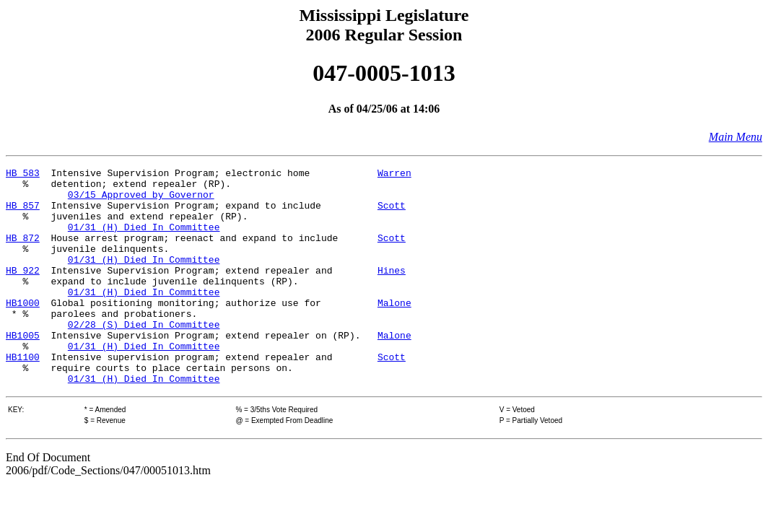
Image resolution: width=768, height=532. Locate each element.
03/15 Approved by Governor (141, 201)
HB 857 (23, 214)
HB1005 (23, 370)
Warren (394, 175)
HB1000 (23, 331)
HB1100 (23, 396)
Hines (392, 292)
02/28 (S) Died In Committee (144, 357)
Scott (392, 214)
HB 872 (23, 253)
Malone (394, 331)
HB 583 (23, 175)
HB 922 (23, 292)
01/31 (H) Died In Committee (144, 240)
